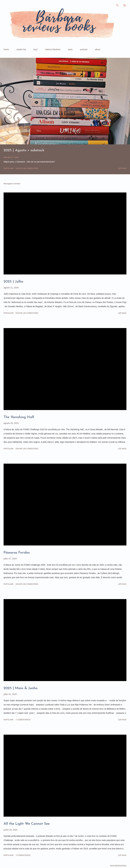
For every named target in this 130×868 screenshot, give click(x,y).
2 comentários (23, 720)
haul (35, 49)
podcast (84, 49)
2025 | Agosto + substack (24, 150)
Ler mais (122, 168)
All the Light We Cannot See (27, 824)
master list (21, 49)
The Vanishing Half (19, 417)
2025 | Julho (13, 282)
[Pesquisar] (117, 5)
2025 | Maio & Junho (21, 688)
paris (70, 49)
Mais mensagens (118, 866)
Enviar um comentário (27, 168)
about (98, 49)
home (6, 49)
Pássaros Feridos (17, 553)
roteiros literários (53, 49)
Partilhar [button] (9, 168)
